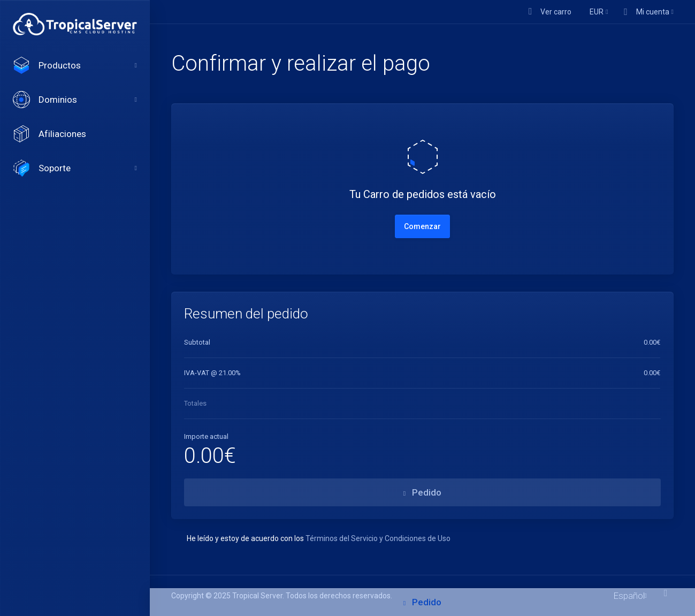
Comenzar (422, 226)
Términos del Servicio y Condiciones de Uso (378, 538)
